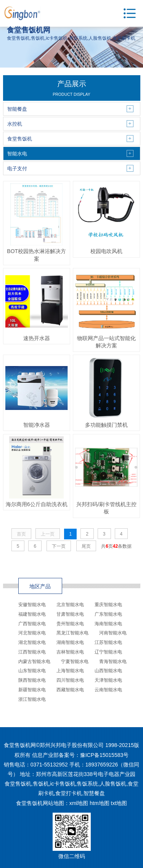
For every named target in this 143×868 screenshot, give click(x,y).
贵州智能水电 (70, 624)
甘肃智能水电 (70, 614)
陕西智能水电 (32, 680)
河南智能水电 (113, 633)
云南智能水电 (108, 690)
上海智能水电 (70, 671)
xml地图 (79, 803)
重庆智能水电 (108, 605)
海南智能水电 (108, 624)
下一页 (59, 546)
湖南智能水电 (70, 642)
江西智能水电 (32, 652)
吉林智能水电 (70, 652)
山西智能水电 (108, 671)
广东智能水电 (108, 614)
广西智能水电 (32, 624)
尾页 (86, 546)
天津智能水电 (108, 680)
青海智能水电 (113, 661)
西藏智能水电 (70, 690)
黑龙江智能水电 (72, 633)
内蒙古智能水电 (34, 661)
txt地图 (119, 803)
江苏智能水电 (108, 642)
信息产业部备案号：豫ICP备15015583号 (80, 755)
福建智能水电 (32, 614)
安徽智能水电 (32, 605)
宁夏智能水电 (75, 661)
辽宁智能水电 (108, 652)
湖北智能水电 (32, 642)
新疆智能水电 (32, 690)
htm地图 (99, 803)
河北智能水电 (32, 633)
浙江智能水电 (32, 699)
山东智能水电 (32, 671)
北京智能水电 (70, 605)
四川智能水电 (70, 680)
